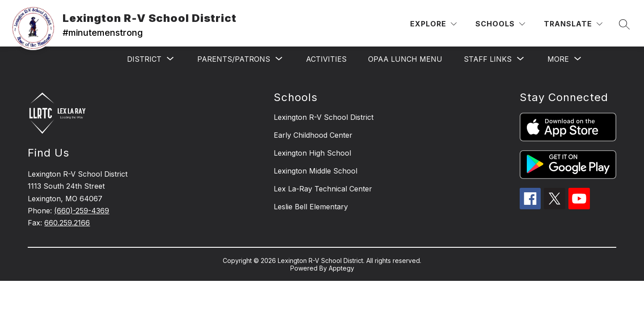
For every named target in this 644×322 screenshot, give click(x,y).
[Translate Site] (573, 24)
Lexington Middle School (316, 171)
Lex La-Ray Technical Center (323, 189)
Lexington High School (312, 153)
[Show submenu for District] (144, 59)
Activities (326, 59)
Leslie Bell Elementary (311, 207)
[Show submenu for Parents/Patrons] (234, 59)
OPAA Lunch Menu (405, 59)
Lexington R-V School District (324, 117)
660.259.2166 (67, 223)
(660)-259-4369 (82, 211)
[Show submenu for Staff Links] (488, 59)
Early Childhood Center (313, 135)
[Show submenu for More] (558, 59)
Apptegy (341, 268)
